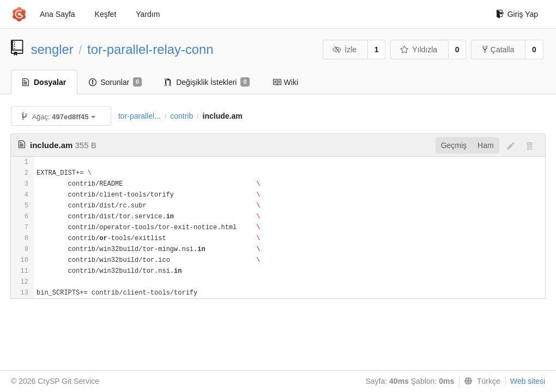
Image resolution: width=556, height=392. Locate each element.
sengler (52, 49)
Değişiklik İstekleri (207, 82)
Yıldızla (419, 50)
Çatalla (498, 50)
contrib (182, 116)
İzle (345, 50)
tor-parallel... (140, 116)
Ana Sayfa (58, 14)
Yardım (148, 14)
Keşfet (106, 14)
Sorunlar (115, 82)
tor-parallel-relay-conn (150, 49)
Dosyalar (44, 82)
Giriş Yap (517, 14)
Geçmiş (454, 145)
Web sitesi (528, 381)
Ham (486, 145)
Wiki (285, 82)
